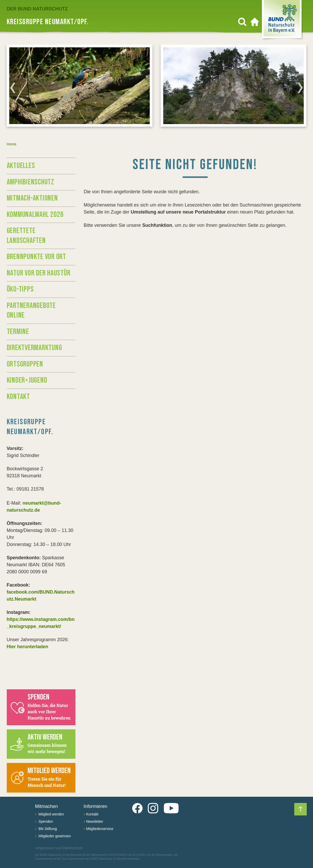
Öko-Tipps (20, 289)
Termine (18, 332)
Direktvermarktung (34, 348)
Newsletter (95, 821)
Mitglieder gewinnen (54, 836)
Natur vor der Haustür (39, 273)
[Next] (300, 88)
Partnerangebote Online (31, 311)
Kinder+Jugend (27, 380)
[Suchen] (242, 22)
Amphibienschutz (30, 182)
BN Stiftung (47, 829)
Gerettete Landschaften (26, 236)
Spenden (45, 821)
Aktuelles (21, 166)
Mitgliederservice (100, 829)
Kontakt (18, 397)
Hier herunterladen (28, 647)
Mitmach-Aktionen (32, 198)
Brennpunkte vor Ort (36, 257)
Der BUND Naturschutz (37, 9)
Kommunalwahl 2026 (35, 215)
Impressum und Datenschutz (59, 848)
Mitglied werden (51, 814)
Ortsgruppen (25, 364)
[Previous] (13, 88)
